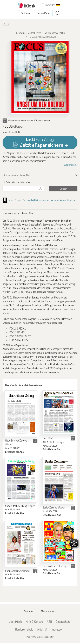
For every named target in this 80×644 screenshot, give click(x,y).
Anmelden (49, 5)
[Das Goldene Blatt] (59, 541)
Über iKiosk (15, 621)
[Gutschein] (20, 189)
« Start (6, 24)
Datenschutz (63, 621)
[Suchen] (58, 13)
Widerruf (42, 629)
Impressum (57, 629)
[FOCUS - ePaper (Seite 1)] (40, 77)
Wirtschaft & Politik (55, 33)
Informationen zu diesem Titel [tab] (16, 175)
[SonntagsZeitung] (21, 544)
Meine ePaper (43, 13)
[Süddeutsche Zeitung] (21, 480)
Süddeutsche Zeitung (20, 506)
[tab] (40, 182)
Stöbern (26, 13)
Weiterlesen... (71, 165)
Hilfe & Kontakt (34, 621)
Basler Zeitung (54, 507)
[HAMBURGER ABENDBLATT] (59, 412)
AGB (49, 621)
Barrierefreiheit (24, 629)
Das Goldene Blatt (56, 566)
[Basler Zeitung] (59, 480)
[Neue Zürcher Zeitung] (21, 414)
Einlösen (63, 189)
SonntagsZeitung (18, 571)
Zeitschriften (35, 33)
